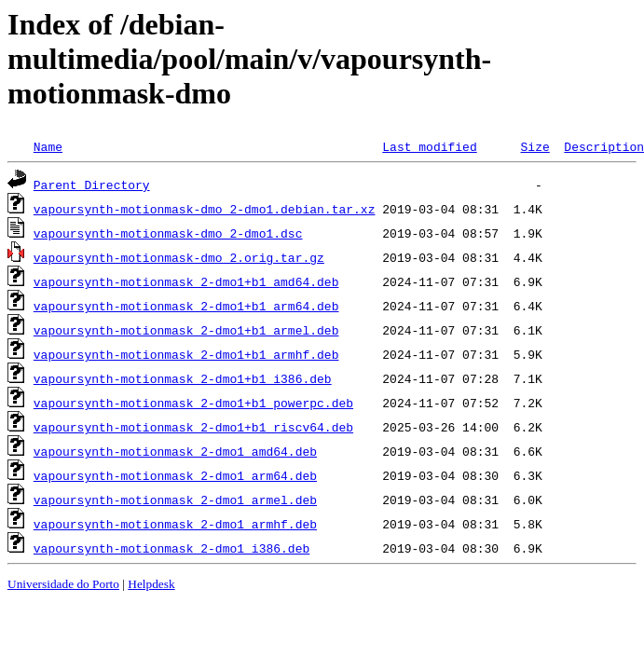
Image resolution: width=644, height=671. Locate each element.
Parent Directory (92, 185)
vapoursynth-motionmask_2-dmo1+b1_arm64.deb (186, 306)
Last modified (429, 146)
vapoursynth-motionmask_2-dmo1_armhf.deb (175, 524)
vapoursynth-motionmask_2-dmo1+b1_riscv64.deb (193, 427)
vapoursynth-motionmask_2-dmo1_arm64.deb (175, 475)
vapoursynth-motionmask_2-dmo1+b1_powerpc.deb (193, 403)
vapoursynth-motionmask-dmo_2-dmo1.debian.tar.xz (205, 209)
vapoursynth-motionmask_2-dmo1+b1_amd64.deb (186, 281)
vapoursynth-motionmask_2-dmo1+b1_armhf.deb (186, 354)
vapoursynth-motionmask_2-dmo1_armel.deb (175, 500)
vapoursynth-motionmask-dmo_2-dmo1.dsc (168, 233)
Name (48, 146)
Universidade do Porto (63, 584)
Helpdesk (151, 584)
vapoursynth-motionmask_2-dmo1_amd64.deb (175, 451)
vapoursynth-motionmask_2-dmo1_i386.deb (171, 548)
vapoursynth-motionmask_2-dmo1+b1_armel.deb (186, 330)
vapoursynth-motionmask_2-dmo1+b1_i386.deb (183, 378)
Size (534, 146)
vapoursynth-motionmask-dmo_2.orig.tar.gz (179, 257)
